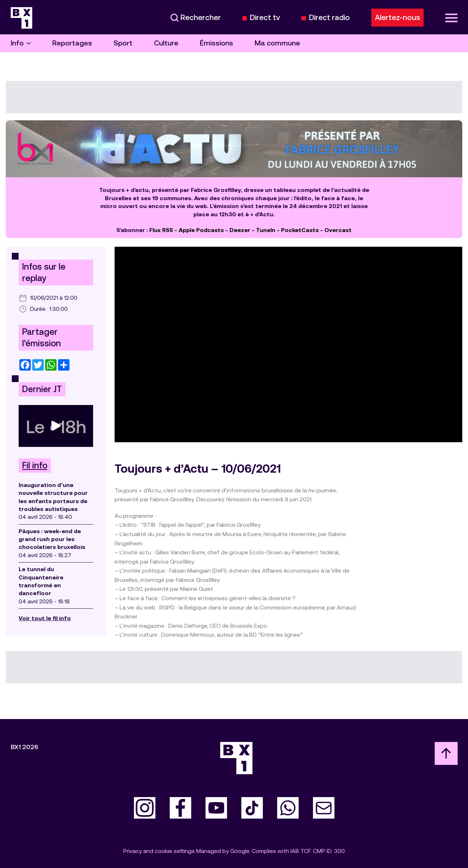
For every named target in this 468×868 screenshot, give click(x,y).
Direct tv (265, 18)
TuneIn (266, 230)
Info (21, 43)
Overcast (338, 230)
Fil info (35, 466)
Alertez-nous (397, 18)
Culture (166, 43)
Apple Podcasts (201, 230)
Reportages (72, 43)
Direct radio (329, 18)
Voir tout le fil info (45, 618)
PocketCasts (300, 230)
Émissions (216, 43)
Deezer (240, 230)
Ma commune (277, 43)
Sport (123, 43)
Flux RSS (161, 230)
